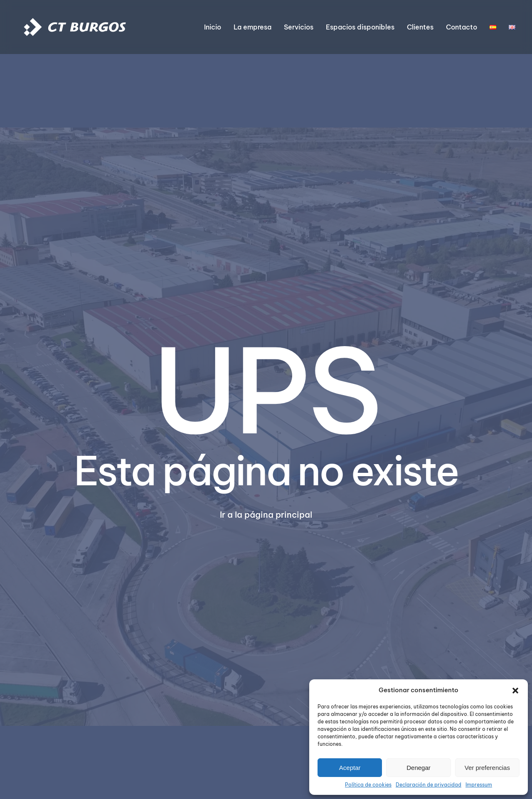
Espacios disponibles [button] (360, 27)
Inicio (213, 27)
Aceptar (350, 768)
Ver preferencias (487, 768)
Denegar (419, 768)
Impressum (479, 785)
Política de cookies (368, 785)
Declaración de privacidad (429, 785)
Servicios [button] (299, 27)
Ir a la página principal (266, 515)
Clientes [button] (420, 27)
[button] (515, 690)
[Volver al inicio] (75, 27)
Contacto (462, 27)
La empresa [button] (252, 27)
